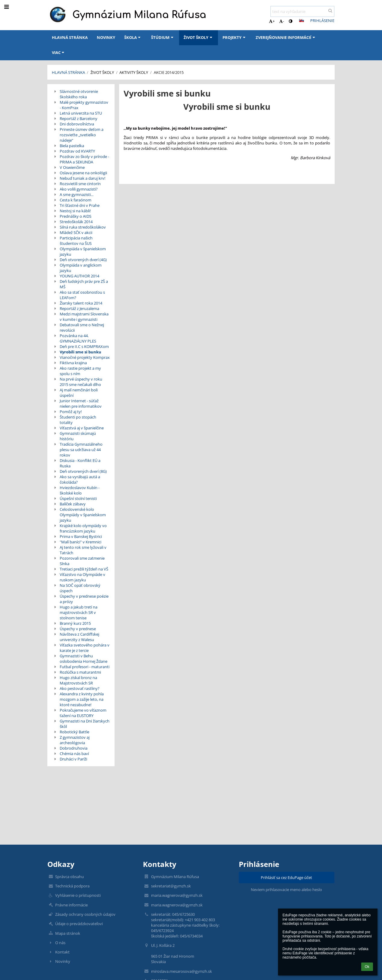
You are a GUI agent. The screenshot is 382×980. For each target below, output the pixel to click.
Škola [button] (133, 37)
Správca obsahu (69, 877)
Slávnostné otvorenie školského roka (79, 94)
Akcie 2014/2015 (169, 72)
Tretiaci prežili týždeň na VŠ (84, 569)
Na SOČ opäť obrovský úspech (80, 588)
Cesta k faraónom (76, 200)
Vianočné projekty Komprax (85, 357)
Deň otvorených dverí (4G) (83, 260)
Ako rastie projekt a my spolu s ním (80, 371)
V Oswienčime (72, 167)
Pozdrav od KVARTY (77, 151)
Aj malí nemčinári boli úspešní (79, 393)
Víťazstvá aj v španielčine (82, 428)
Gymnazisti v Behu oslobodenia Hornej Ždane (84, 659)
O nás (60, 943)
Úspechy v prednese (78, 629)
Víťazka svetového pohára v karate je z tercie (85, 648)
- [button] (282, 21)
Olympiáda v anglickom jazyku (81, 268)
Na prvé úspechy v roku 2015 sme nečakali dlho (81, 382)
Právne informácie (71, 905)
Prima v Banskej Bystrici (81, 536)
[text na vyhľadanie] (302, 11)
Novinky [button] (106, 37)
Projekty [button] (235, 37)
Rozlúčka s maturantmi (80, 672)
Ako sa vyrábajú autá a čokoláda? (80, 479)
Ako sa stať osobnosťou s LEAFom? (82, 295)
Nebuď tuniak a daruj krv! (82, 178)
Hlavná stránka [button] (70, 37)
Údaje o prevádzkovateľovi (79, 924)
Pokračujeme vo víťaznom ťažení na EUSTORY (83, 713)
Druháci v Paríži (73, 759)
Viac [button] (59, 52)
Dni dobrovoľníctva (77, 124)
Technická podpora (72, 886)
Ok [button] (367, 967)
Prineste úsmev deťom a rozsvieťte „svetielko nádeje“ (82, 135)
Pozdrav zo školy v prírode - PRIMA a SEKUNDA (84, 159)
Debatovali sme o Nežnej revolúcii (82, 327)
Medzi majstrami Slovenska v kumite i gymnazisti (84, 317)
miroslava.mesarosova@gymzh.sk (182, 971)
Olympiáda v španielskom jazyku (83, 251)
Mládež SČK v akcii (76, 232)
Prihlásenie (322, 21)
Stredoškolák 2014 (76, 222)
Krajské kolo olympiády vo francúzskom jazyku (83, 528)
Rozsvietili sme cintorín (80, 184)
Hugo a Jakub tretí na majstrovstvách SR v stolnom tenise (79, 612)
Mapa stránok (68, 933)
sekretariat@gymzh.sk (171, 886)
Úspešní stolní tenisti (78, 498)
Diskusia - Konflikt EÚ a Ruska (80, 463)
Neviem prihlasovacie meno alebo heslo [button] (286, 890)
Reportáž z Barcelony (79, 119)
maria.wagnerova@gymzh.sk (177, 895)
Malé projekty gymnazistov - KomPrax (84, 105)
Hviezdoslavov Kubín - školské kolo (80, 490)
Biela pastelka (72, 146)
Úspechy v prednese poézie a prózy (84, 599)
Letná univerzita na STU (81, 113)
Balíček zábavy (73, 504)
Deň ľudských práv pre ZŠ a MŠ (84, 284)
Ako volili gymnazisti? (79, 189)
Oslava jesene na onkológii (83, 173)
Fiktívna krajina (73, 363)
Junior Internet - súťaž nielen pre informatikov (81, 403)
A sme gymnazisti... (77, 194)
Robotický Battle (74, 732)
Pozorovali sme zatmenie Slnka (82, 561)
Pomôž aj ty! (71, 412)
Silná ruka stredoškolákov (83, 227)
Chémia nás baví (74, 754)
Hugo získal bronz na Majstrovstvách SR (78, 680)
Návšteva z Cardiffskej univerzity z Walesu (79, 637)
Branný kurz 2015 (75, 623)
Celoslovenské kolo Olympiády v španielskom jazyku (83, 515)
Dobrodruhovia (74, 748)
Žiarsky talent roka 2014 (81, 303)
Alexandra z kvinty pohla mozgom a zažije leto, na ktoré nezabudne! (82, 699)
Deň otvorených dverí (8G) (83, 471)
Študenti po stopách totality (78, 420)
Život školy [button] (199, 37)
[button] (301, 21)
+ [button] (272, 21)
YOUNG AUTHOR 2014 (79, 276)
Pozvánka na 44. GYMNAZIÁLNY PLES (78, 338)
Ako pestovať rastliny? (80, 688)
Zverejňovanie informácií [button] (286, 37)
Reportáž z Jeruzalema (79, 308)
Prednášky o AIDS (76, 216)
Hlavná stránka (68, 72)
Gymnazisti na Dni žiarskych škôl (85, 724)
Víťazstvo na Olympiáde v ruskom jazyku (82, 577)
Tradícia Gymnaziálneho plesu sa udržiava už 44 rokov (81, 450)
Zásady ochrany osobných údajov (85, 914)
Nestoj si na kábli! (75, 211)
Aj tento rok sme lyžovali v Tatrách (83, 550)
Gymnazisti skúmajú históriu (78, 436)
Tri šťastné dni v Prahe (80, 205)
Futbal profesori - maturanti (85, 667)
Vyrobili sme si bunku (81, 352)
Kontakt (62, 952)
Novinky (63, 961)
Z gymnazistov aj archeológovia (75, 740)
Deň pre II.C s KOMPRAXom (84, 346)
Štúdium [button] (163, 37)
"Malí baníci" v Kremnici (81, 542)
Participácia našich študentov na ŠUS (76, 241)
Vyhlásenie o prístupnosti (78, 895)
